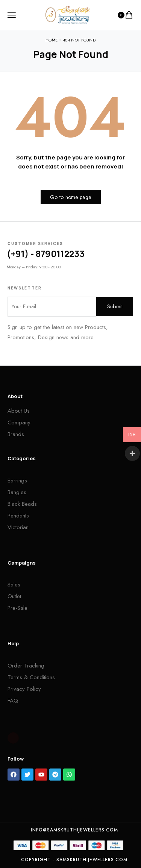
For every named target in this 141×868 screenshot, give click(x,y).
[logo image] (67, 14)
